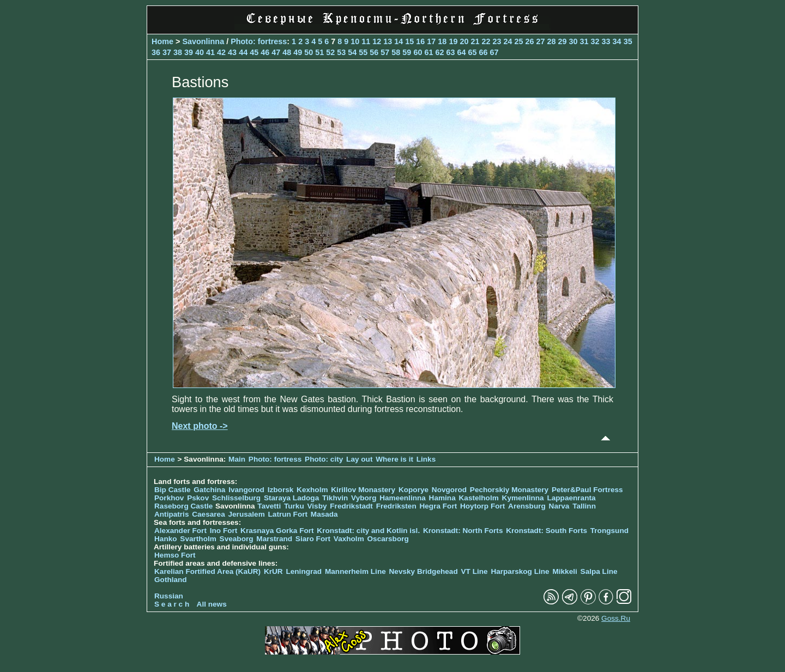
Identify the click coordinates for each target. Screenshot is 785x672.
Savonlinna (203, 41)
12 (377, 41)
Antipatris (171, 514)
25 (518, 41)
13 (388, 41)
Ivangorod (246, 490)
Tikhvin (335, 498)
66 (483, 52)
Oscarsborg (388, 539)
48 (287, 52)
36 (156, 52)
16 (420, 41)
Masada (324, 514)
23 (497, 41)
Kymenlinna (523, 498)
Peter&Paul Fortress (587, 490)
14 (398, 41)
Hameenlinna (403, 498)
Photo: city (324, 459)
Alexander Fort (180, 531)
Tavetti (269, 506)
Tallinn (584, 506)
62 (439, 52)
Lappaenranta (571, 498)
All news (212, 604)
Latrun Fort (288, 514)
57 (385, 52)
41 (210, 52)
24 (508, 41)
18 (442, 41)
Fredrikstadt (351, 506)
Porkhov (169, 498)
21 (475, 41)
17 (431, 41)
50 (309, 52)
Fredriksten (396, 506)
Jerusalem (246, 514)
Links (426, 459)
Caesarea (208, 514)
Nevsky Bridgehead (424, 571)
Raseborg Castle (183, 506)
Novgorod (449, 490)
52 (330, 52)
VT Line (475, 571)
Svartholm (198, 539)
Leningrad (304, 571)
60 (418, 52)
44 (243, 52)
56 (374, 52)
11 (366, 41)
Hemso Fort (175, 555)
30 (573, 41)
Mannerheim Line (355, 571)
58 (396, 52)
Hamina (442, 498)
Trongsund (609, 531)
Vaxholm (349, 539)
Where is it (394, 459)
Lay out (359, 459)
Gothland (171, 580)
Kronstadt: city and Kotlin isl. (368, 531)
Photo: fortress (259, 41)
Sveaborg (237, 539)
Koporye (413, 490)
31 (584, 41)
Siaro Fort (313, 539)
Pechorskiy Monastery (509, 490)
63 (450, 52)
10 (355, 41)
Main (237, 459)
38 (178, 52)
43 (232, 52)
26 (529, 41)
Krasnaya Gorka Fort (277, 531)
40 (200, 52)
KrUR (273, 571)
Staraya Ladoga (291, 498)
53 (341, 52)
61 (428, 52)
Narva (559, 506)
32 (595, 41)
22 (486, 41)
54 (352, 52)
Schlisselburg (236, 498)
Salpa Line (599, 571)
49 (298, 52)
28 (552, 41)
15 (409, 41)
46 (265, 52)
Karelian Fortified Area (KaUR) (207, 571)
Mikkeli (564, 571)
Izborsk (281, 490)
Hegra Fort (438, 506)
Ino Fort (224, 531)
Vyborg (364, 498)
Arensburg (527, 506)
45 (254, 52)
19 (453, 41)
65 (472, 52)
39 (189, 52)
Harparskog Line (520, 571)
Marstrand (274, 539)
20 (464, 41)
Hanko (166, 539)
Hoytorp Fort (482, 506)
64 (461, 52)
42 (221, 52)
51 (319, 52)
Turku (294, 506)
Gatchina (209, 490)
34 (617, 41)
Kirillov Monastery (363, 490)
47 (276, 52)
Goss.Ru (616, 618)
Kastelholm (479, 498)
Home (162, 41)
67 (494, 52)
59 (407, 52)
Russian (169, 596)
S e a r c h (172, 604)
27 (541, 41)
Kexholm (312, 490)
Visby (317, 506)
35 (628, 41)
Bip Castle (172, 490)
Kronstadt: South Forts (547, 531)
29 (563, 41)
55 (363, 52)
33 (606, 41)
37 (167, 52)
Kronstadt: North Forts (464, 531)
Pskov (198, 498)
